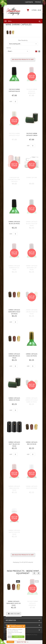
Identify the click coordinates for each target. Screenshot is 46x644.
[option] (14, 598)
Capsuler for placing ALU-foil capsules (14, 179)
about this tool (21, 639)
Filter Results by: (23, 40)
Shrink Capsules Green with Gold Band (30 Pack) (32, 400)
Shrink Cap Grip (32, 178)
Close (24, 626)
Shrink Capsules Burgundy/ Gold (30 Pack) (14, 312)
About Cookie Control (9, 626)
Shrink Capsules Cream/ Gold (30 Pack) (32, 312)
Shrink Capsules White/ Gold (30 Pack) (14, 532)
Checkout (38, 2)
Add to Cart (14, 614)
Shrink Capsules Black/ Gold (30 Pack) (32, 224)
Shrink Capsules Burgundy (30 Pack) (32, 268)
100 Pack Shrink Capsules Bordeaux (32, 91)
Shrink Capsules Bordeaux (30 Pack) (14, 268)
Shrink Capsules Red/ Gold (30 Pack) (14, 488)
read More (10, 642)
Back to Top (23, 642)
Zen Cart (31, 635)
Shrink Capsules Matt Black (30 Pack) (14, 444)
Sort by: (9, 48)
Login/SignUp (29, 2)
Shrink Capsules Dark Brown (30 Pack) (14, 356)
